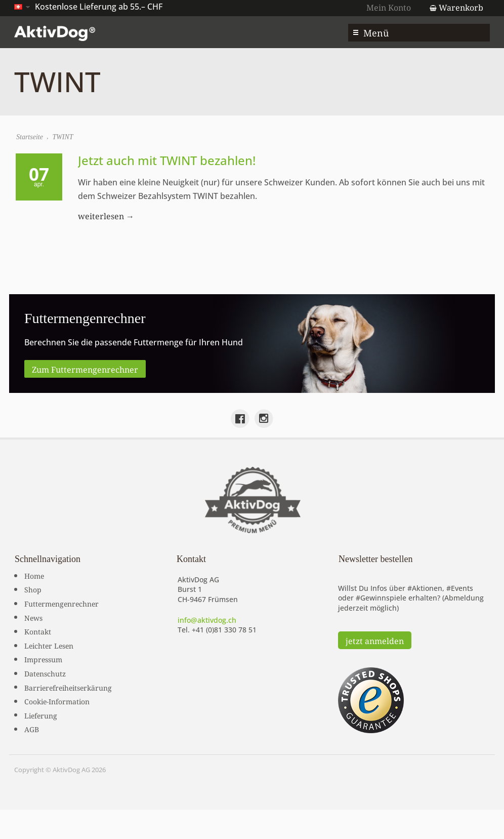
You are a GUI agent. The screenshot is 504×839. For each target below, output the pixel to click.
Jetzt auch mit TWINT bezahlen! (167, 160)
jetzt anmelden (375, 640)
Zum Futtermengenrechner (85, 369)
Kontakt (38, 631)
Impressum (43, 659)
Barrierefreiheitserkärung (68, 687)
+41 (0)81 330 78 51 (224, 630)
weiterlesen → (106, 215)
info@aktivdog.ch (207, 620)
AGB (32, 729)
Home (34, 575)
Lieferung (41, 715)
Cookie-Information (57, 701)
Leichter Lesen (49, 645)
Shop (33, 589)
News (33, 617)
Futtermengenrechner (61, 603)
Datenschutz (45, 673)
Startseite (30, 137)
